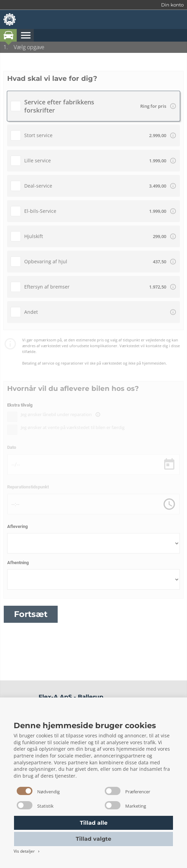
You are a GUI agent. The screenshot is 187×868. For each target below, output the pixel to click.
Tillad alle (94, 823)
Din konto (172, 5)
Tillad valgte (93, 839)
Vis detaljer (27, 851)
